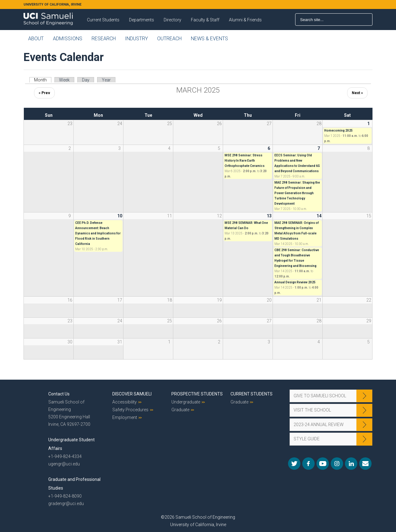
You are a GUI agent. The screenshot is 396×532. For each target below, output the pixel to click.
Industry (136, 39)
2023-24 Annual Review (319, 425)
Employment (125, 417)
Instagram (337, 464)
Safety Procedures (130, 410)
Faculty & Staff (205, 20)
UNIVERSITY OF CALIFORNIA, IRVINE (52, 4)
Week (64, 80)
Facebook (308, 464)
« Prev (44, 93)
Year (106, 80)
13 (269, 216)
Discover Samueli (132, 394)
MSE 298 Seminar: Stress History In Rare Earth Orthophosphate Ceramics (245, 161)
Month (43, 80)
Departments (142, 20)
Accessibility (125, 402)
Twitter (294, 464)
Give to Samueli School (320, 396)
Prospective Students (197, 394)
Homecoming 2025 (338, 131)
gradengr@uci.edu (66, 504)
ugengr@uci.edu (64, 464)
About (36, 39)
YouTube (323, 464)
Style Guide (307, 439)
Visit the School (312, 410)
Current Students (103, 20)
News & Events (209, 39)
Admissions (68, 39)
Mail (365, 464)
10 (120, 216)
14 (319, 216)
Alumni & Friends (245, 20)
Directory (172, 20)
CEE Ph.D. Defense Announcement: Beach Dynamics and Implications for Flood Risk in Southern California (98, 233)
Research (104, 39)
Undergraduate (186, 402)
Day (86, 80)
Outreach (169, 39)
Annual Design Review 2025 (295, 282)
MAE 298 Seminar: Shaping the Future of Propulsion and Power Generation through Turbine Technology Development (297, 193)
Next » (357, 93)
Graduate (180, 410)
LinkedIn (351, 464)
